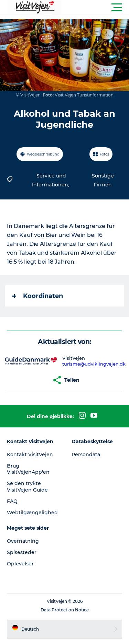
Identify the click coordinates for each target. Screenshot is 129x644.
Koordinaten (38, 296)
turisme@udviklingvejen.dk (94, 364)
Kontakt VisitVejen (30, 455)
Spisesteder (22, 552)
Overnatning (23, 541)
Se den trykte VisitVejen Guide (27, 486)
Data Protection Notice (65, 610)
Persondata (86, 455)
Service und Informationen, (51, 180)
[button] (95, 8)
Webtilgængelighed (32, 513)
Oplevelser (20, 564)
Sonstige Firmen (103, 180)
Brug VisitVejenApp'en (28, 469)
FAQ (12, 501)
